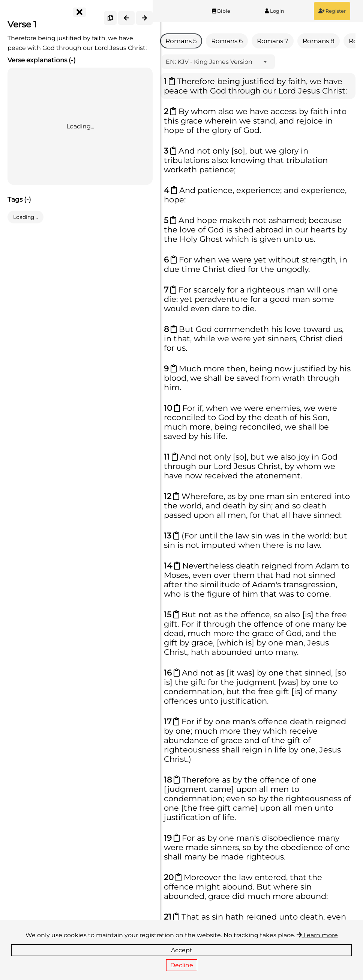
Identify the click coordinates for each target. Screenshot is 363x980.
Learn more (317, 935)
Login (274, 11)
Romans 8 (319, 41)
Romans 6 (227, 41)
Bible (221, 11)
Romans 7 (273, 41)
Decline (182, 965)
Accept (182, 950)
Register (332, 11)
